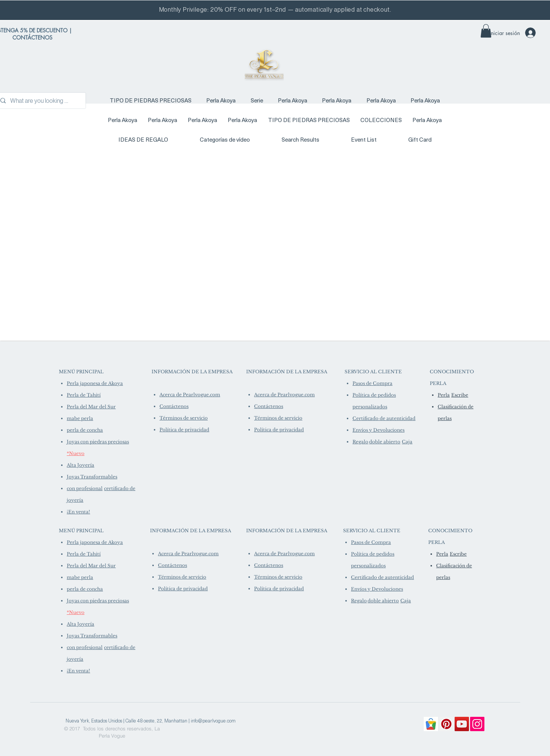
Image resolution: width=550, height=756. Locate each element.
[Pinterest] (446, 724)
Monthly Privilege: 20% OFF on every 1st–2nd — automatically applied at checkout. (275, 10)
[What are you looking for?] (40, 101)
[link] (486, 31)
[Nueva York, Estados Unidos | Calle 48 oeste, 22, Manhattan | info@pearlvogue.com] (151, 720)
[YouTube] (462, 724)
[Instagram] (477, 724)
